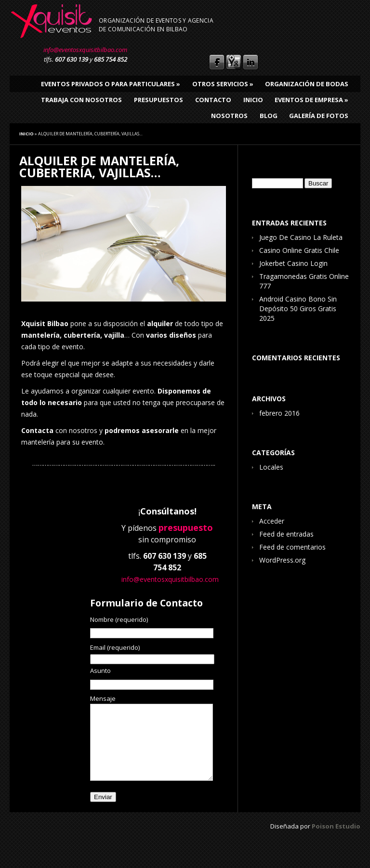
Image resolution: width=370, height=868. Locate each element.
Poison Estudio (336, 841)
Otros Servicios (223, 84)
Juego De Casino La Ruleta (301, 237)
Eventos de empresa (311, 100)
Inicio (253, 100)
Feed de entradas (286, 534)
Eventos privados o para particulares (111, 84)
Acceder (272, 521)
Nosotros (229, 116)
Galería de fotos (319, 116)
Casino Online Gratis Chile (299, 250)
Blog (269, 116)
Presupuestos (159, 100)
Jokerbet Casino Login (293, 263)
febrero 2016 (279, 413)
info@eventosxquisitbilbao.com (85, 50)
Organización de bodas (307, 84)
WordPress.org (282, 560)
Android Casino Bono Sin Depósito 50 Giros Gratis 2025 (298, 309)
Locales (271, 467)
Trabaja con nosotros (81, 100)
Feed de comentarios (292, 547)
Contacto (213, 100)
